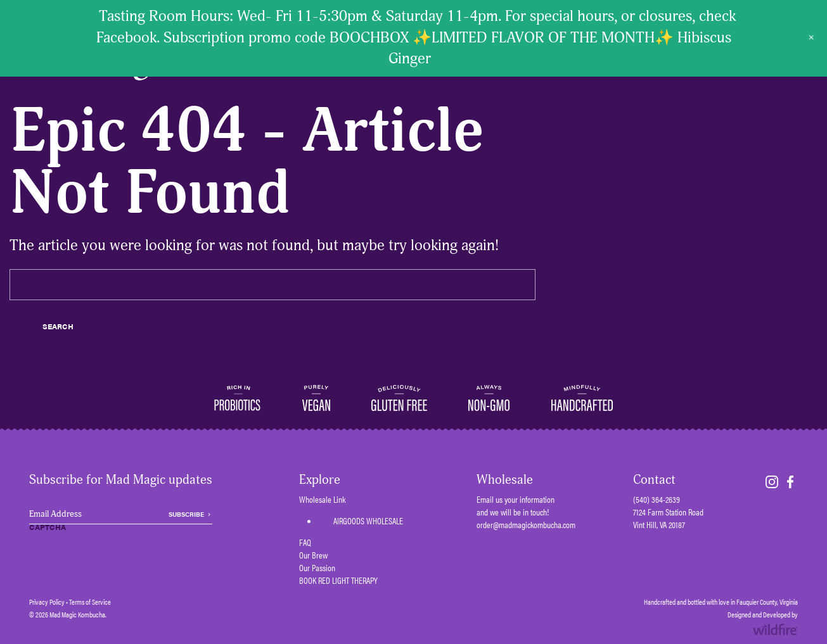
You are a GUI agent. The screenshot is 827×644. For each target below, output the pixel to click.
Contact (654, 480)
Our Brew (313, 555)
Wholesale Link (322, 499)
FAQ (305, 542)
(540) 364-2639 (657, 499)
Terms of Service (90, 602)
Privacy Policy (47, 602)
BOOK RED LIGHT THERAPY (338, 580)
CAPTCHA (48, 527)
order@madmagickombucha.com (526, 524)
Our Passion (317, 567)
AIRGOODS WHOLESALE (368, 521)
